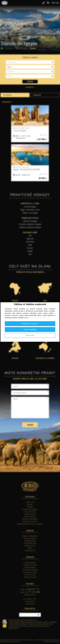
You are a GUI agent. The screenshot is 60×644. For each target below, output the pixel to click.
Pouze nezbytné (30, 330)
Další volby (30, 335)
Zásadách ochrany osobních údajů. (40, 318)
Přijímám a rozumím (30, 324)
